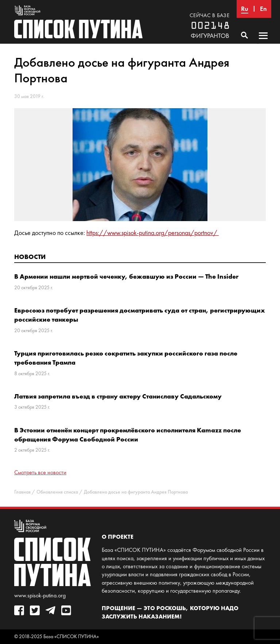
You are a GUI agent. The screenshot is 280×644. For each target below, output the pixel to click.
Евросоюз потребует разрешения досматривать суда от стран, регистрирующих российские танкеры (140, 315)
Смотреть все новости (40, 472)
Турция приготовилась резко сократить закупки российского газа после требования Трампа (126, 358)
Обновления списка (57, 492)
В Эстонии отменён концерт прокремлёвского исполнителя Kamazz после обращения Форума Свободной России (128, 435)
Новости (30, 257)
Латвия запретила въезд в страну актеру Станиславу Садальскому (118, 396)
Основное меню (263, 43)
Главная (22, 492)
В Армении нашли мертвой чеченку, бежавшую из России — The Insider (126, 276)
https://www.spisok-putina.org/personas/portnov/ (153, 233)
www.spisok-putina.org (40, 595)
